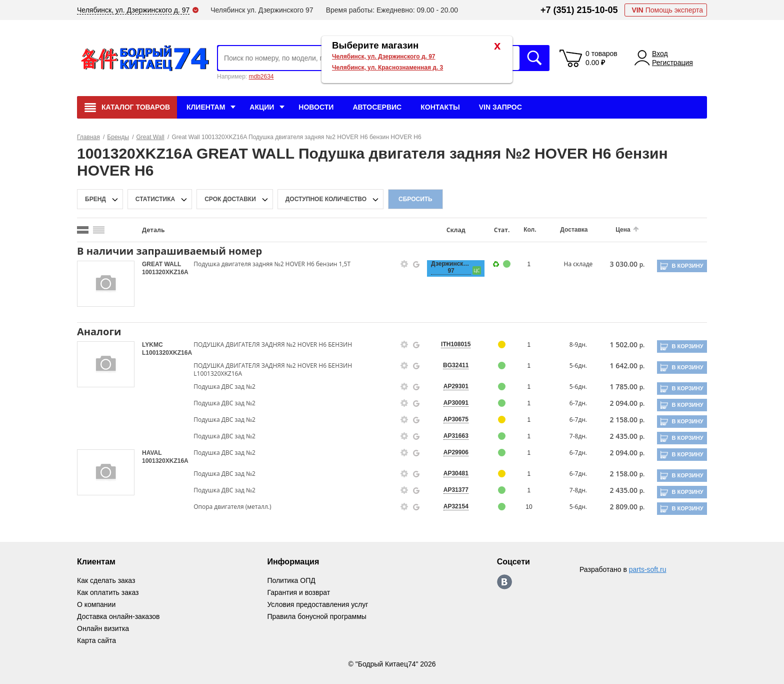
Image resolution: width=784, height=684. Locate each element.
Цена (623, 230)
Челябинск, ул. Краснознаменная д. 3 (387, 68)
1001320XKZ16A (165, 272)
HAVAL (152, 453)
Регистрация (672, 63)
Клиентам (206, 107)
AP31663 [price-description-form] (456, 436)
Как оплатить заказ (108, 592)
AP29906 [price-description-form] (456, 452)
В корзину (687, 266)
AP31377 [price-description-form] (456, 490)
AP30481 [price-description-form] (456, 473)
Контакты (440, 107)
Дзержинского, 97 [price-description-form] (451, 267)
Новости (316, 107)
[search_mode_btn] (83, 230)
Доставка (574, 230)
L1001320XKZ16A (167, 353)
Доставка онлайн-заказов (118, 616)
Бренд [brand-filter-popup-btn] (95, 199)
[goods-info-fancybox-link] (404, 264)
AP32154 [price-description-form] (456, 506)
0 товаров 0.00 (601, 58)
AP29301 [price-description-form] (456, 386)
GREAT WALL (161, 264)
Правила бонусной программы (317, 616)
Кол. (530, 230)
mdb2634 (261, 77)
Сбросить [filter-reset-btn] (415, 199)
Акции (262, 107)
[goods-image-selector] (106, 284)
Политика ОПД (291, 580)
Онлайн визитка (103, 628)
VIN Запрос (500, 107)
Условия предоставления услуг (317, 604)
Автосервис (377, 107)
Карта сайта (96, 640)
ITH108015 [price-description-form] (456, 344)
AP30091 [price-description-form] (456, 403)
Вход (660, 54)
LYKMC (152, 345)
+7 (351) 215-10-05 (579, 10)
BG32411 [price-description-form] (456, 365)
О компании (96, 604)
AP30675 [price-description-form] (456, 419)
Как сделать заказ (106, 580)
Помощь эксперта (667, 10)
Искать (534, 58)
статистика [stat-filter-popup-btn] (155, 199)
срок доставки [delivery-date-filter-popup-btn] (230, 199)
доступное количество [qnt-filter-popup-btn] (326, 199)
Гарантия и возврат (298, 592)
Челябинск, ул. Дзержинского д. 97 (384, 57)
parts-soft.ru (648, 569)
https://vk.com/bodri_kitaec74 (504, 582)
